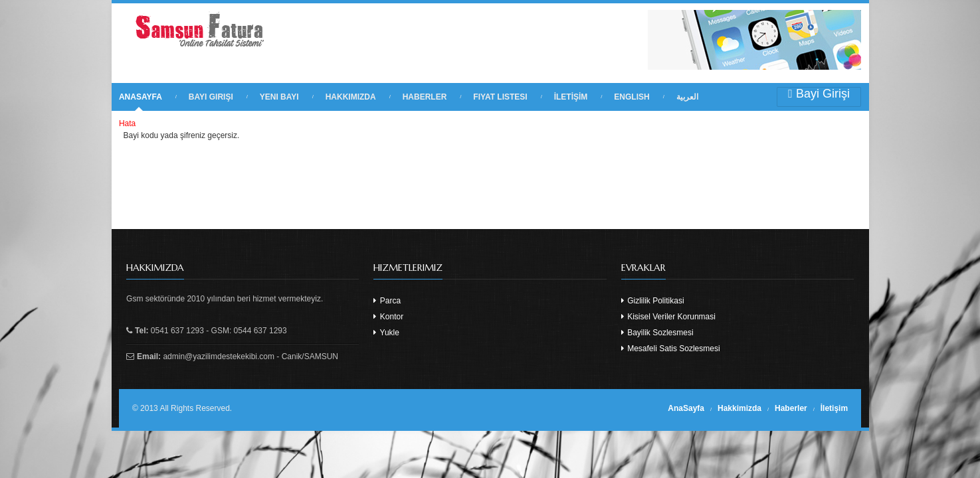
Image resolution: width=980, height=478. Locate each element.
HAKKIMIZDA (351, 97)
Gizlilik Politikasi (653, 301)
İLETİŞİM (571, 97)
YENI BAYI (279, 97)
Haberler (791, 408)
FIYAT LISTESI (500, 97)
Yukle (386, 333)
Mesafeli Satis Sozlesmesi (671, 349)
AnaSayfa (686, 408)
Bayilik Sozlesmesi (657, 333)
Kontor (388, 317)
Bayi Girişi (819, 94)
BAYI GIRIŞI (211, 97)
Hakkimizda (739, 408)
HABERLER (425, 97)
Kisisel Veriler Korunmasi (668, 317)
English (632, 97)
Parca (387, 301)
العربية (687, 97)
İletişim (834, 408)
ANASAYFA (141, 97)
